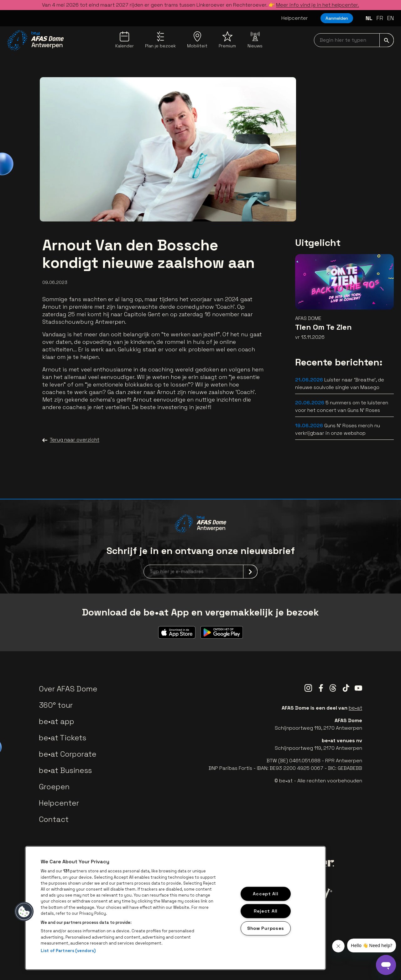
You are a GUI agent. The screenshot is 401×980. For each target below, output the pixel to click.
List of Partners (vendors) (68, 951)
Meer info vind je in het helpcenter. (318, 5)
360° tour (56, 705)
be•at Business (65, 770)
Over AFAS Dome (68, 689)
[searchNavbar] (354, 40)
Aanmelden (337, 18)
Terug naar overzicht (71, 440)
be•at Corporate (68, 754)
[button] (24, 912)
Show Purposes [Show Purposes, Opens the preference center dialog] (266, 928)
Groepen (54, 787)
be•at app (57, 721)
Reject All (266, 911)
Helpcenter (295, 18)
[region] (175, 908)
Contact (54, 819)
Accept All (266, 894)
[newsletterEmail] (200, 572)
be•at (355, 708)
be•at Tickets (62, 738)
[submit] (387, 40)
